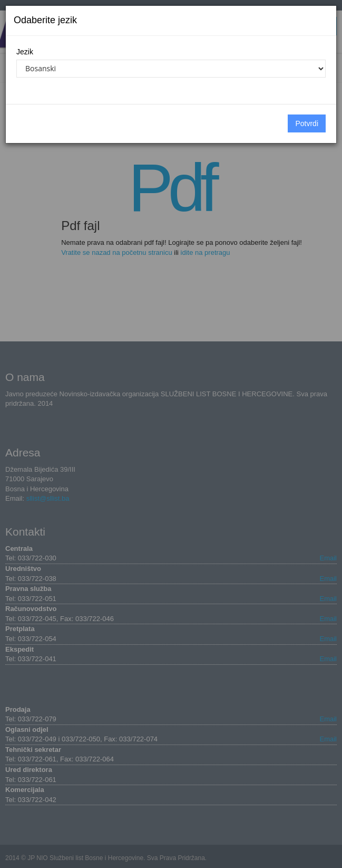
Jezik (25, 52)
